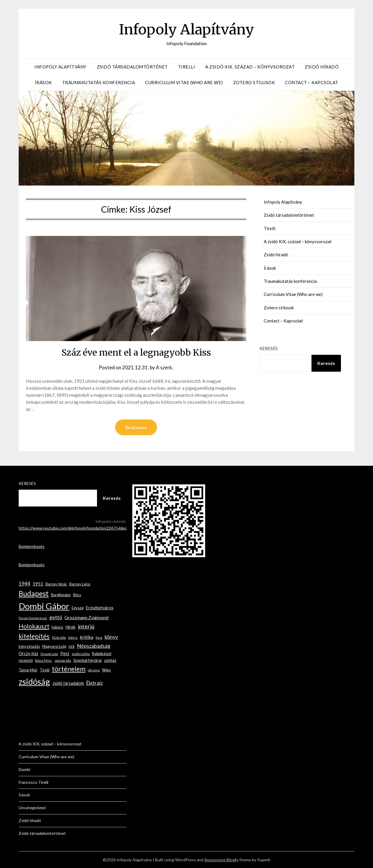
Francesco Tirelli (34, 782)
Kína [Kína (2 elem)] (99, 637)
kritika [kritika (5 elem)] (87, 637)
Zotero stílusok (254, 82)
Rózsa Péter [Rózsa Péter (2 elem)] (44, 660)
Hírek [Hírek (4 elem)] (71, 627)
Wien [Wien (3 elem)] (106, 670)
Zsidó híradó (322, 67)
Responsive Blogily (221, 860)
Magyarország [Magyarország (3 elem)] (54, 646)
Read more (136, 427)
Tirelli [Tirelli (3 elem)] (45, 670)
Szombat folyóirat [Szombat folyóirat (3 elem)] (88, 660)
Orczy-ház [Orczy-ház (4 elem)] (28, 653)
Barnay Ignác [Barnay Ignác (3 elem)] (56, 584)
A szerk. (165, 367)
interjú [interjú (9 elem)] (86, 626)
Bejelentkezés (32, 546)
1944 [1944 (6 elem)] (24, 584)
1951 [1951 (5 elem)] (38, 584)
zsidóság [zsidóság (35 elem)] (34, 681)
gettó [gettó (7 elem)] (56, 617)
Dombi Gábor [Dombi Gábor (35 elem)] (44, 606)
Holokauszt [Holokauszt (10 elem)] (34, 626)
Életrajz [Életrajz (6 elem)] (95, 683)
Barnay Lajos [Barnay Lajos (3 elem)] (80, 584)
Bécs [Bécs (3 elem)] (77, 595)
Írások (43, 82)
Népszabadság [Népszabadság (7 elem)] (94, 646)
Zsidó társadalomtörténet (132, 67)
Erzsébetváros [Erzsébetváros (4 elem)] (100, 608)
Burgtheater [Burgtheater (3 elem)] (61, 595)
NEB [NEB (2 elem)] (72, 646)
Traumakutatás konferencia (99, 82)
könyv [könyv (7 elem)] (111, 637)
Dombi (24, 769)
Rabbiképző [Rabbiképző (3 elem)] (102, 654)
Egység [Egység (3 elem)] (78, 608)
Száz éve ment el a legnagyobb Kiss (136, 352)
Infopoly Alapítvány (186, 29)
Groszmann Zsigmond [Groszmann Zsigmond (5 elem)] (86, 617)
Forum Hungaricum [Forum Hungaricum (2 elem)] (33, 618)
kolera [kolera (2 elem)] (73, 637)
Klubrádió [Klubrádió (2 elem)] (59, 637)
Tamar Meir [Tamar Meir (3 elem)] (28, 670)
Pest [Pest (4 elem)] (65, 653)
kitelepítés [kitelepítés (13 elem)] (34, 636)
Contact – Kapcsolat (312, 82)
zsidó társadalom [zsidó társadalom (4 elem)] (68, 683)
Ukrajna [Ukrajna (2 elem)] (94, 670)
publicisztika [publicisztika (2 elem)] (81, 654)
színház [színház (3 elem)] (110, 660)
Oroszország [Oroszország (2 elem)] (49, 654)
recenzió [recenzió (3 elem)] (26, 660)
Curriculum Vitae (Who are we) (184, 82)
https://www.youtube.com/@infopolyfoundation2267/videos (74, 528)
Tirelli (187, 67)
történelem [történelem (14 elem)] (69, 669)
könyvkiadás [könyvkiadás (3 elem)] (29, 646)
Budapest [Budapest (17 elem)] (34, 593)
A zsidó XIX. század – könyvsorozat (250, 67)
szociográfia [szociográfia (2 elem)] (63, 660)
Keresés (269, 348)
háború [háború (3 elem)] (57, 627)
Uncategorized (32, 808)
